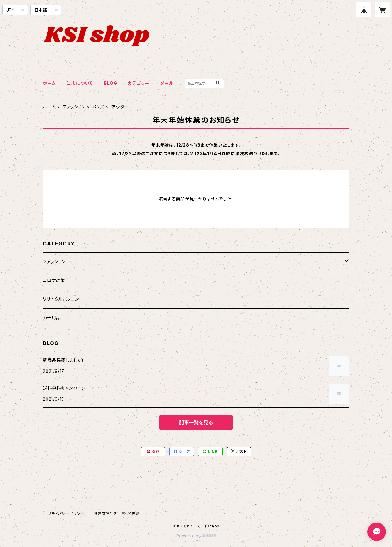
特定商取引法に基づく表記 (117, 514)
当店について (80, 83)
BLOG (110, 83)
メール (167, 83)
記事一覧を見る (196, 422)
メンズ (98, 107)
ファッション (74, 107)
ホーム (49, 83)
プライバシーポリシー (66, 514)
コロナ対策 (54, 280)
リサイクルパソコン (61, 299)
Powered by (196, 536)
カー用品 (52, 318)
